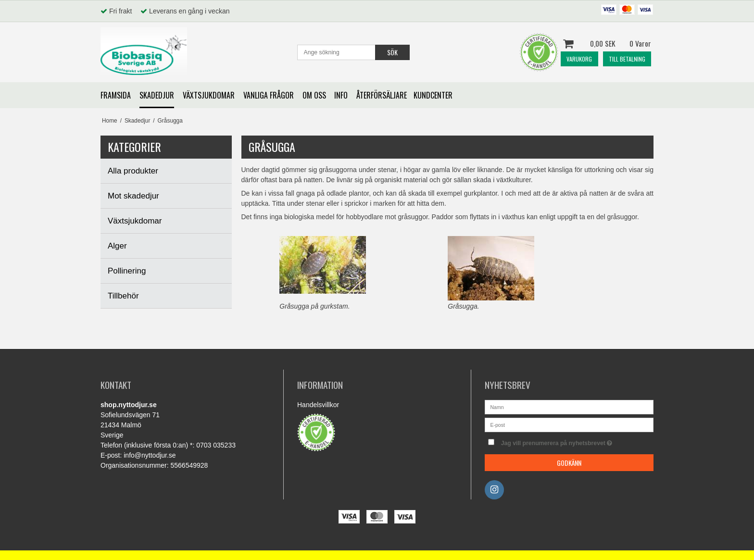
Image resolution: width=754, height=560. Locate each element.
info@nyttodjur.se (150, 455)
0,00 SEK (607, 44)
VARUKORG (579, 59)
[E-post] (569, 424)
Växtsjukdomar (135, 221)
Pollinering (127, 271)
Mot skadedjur (133, 196)
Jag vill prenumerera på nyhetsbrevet (577, 441)
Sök (392, 52)
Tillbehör (123, 296)
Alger (117, 246)
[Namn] (569, 407)
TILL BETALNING (627, 59)
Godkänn (569, 463)
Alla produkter (133, 171)
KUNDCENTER (433, 95)
